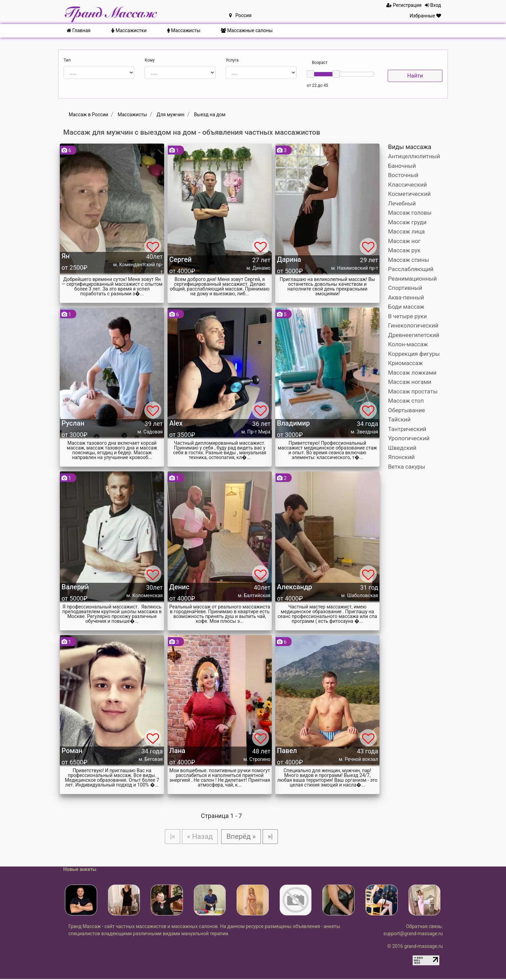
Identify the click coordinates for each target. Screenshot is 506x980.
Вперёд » (242, 837)
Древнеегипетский (414, 335)
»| (273, 837)
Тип (67, 60)
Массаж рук (404, 250)
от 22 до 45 (317, 85)
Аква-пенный (406, 297)
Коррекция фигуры (414, 354)
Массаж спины (409, 260)
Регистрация (404, 5)
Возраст (320, 63)
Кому (150, 60)
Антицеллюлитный (414, 156)
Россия (240, 15)
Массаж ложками (412, 373)
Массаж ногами (410, 382)
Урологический (409, 438)
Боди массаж (406, 307)
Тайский (399, 419)
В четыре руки (408, 316)
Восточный (403, 175)
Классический (408, 185)
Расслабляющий (411, 269)
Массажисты (184, 30)
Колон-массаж (408, 344)
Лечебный (402, 203)
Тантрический (407, 429)
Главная (79, 30)
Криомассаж (405, 363)
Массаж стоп (406, 401)
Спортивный (405, 288)
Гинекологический (413, 325)
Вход (433, 5)
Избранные (425, 16)
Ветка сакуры (407, 467)
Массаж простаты (413, 391)
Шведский (402, 448)
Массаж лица (406, 231)
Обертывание (407, 410)
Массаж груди (407, 222)
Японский (401, 457)
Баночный (402, 166)
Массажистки (129, 30)
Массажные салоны (247, 30)
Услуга (232, 60)
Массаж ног (404, 241)
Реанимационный (412, 279)
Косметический (409, 194)
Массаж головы (410, 213)
